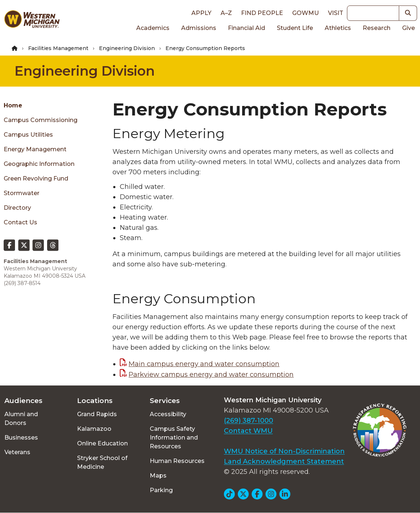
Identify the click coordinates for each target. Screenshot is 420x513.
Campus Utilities (28, 135)
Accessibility (168, 414)
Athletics (338, 28)
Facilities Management (58, 48)
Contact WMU (248, 431)
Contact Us (20, 222)
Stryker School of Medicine (102, 462)
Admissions (199, 28)
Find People (262, 13)
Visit (336, 13)
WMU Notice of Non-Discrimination (284, 451)
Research (377, 28)
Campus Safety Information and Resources (174, 438)
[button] (408, 13)
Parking (161, 490)
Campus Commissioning (41, 120)
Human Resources (177, 461)
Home (13, 105)
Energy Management (35, 149)
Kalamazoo (94, 429)
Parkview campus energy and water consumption (211, 375)
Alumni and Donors (21, 419)
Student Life (295, 28)
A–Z (226, 13)
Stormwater (22, 193)
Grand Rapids (97, 414)
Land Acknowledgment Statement (284, 461)
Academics (153, 28)
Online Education (102, 443)
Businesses (21, 438)
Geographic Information (39, 164)
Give (408, 28)
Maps (158, 476)
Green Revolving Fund (36, 178)
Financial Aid (247, 28)
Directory (17, 208)
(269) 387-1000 (249, 421)
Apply (201, 13)
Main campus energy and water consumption (204, 364)
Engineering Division (127, 48)
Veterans (17, 452)
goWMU (306, 13)
